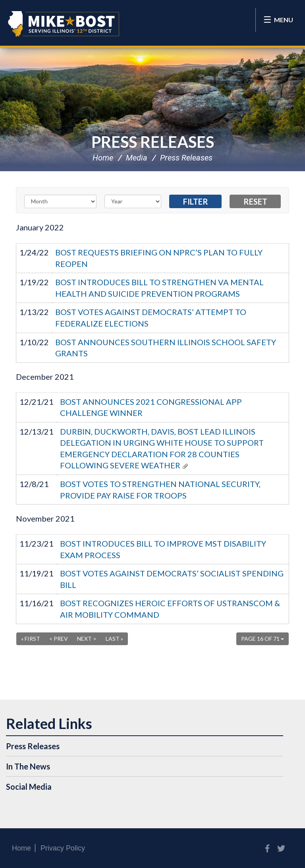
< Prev (59, 639)
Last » (114, 639)
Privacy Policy (63, 848)
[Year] (133, 201)
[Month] (60, 201)
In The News (28, 766)
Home (103, 158)
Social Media (29, 787)
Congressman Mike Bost (64, 24)
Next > (87, 639)
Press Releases (153, 142)
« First (31, 639)
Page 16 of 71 (263, 639)
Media (137, 158)
